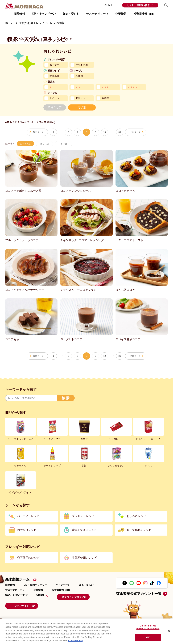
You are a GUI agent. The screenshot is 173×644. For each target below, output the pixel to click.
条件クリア (55, 107)
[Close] (169, 631)
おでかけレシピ (27, 530)
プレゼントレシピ (83, 516)
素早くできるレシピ (84, 530)
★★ (78, 87)
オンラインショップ (78, 596)
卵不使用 (54, 65)
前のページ (38, 132)
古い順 (64, 144)
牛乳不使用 (82, 65)
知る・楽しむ (86, 585)
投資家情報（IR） (61, 590)
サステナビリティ (15, 590)
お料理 (105, 98)
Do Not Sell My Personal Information (148, 627)
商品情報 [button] (19, 14)
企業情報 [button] (121, 14)
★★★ (105, 87)
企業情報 (38, 590)
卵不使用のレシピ (28, 558)
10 (104, 132)
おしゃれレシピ (136, 516)
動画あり (54, 76)
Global (111, 5)
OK (148, 637)
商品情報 (10, 585)
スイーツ (54, 98)
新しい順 (44, 144)
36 (120, 132)
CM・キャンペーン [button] (44, 14)
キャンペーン (63, 585)
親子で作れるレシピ (139, 530)
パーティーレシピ (28, 516)
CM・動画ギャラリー (35, 585)
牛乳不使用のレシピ (84, 558)
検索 (66, 398)
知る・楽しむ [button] (71, 14)
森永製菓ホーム (17, 579)
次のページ (135, 132)
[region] (86, 631)
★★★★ (133, 87)
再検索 (82, 107)
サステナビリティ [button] (97, 14)
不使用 (79, 76)
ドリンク (80, 98)
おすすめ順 (25, 144)
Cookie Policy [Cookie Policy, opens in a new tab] (76, 640)
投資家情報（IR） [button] (145, 14)
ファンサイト (29, 605)
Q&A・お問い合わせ (140, 5)
